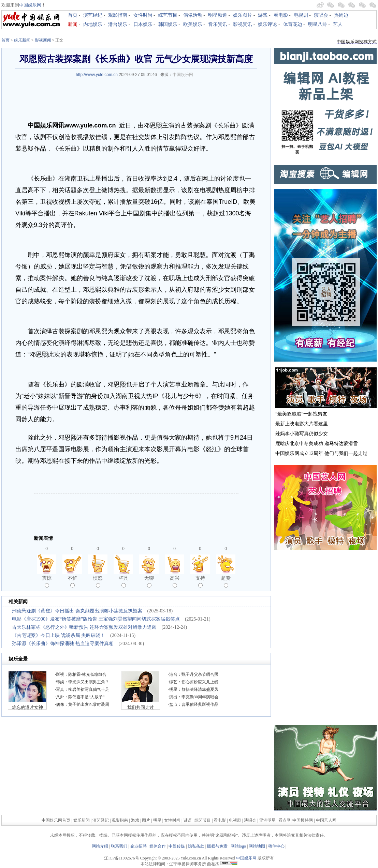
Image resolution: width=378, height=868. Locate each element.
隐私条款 (196, 846)
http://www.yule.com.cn (97, 75)
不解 (72, 581)
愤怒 (98, 581)
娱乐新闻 (22, 40)
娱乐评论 (267, 24)
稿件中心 (276, 846)
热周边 (341, 15)
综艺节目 (168, 15)
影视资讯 (243, 24)
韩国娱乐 (168, 24)
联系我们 (119, 846)
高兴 (175, 581)
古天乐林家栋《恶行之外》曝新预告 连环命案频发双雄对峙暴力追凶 (84, 627)
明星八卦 (318, 24)
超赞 (226, 581)
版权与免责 (217, 846)
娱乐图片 (243, 15)
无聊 (149, 581)
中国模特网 (303, 820)
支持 (200, 581)
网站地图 (257, 846)
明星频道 (218, 15)
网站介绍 (100, 846)
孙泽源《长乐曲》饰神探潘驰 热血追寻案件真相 (63, 644)
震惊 (47, 581)
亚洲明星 (267, 820)
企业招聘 (139, 846)
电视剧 (301, 15)
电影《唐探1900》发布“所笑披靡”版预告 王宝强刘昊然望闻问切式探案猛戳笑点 (96, 619)
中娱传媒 (177, 846)
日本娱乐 (143, 24)
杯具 (123, 581)
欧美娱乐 (193, 24)
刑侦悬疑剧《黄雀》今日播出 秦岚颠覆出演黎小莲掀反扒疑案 (77, 611)
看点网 (285, 820)
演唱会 (321, 15)
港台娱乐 (118, 24)
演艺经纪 (93, 15)
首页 (73, 15)
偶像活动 (193, 15)
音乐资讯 (218, 24)
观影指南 (118, 15)
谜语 (188, 820)
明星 (158, 820)
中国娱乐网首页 (56, 820)
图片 (146, 820)
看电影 (281, 15)
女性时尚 (143, 15)
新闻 (73, 24)
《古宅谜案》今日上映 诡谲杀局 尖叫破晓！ (59, 635)
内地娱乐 (93, 24)
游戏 (263, 15)
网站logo (238, 846)
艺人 (338, 24)
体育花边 (293, 24)
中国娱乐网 (30, 5)
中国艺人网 (326, 820)
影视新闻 (43, 40)
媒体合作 (158, 846)
